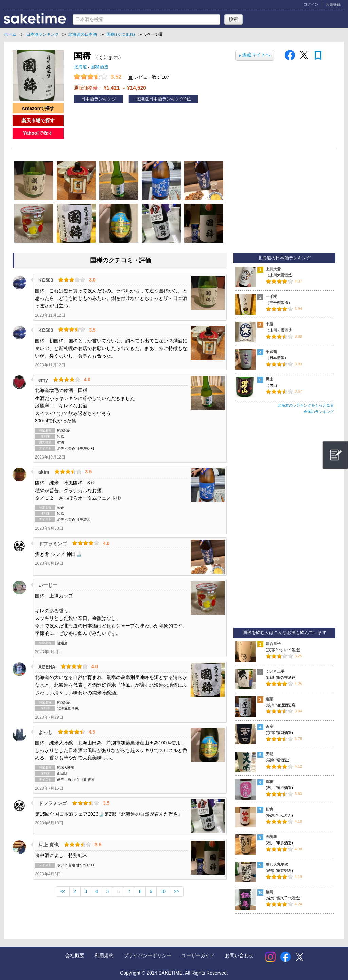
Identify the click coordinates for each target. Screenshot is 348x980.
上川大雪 (273, 269)
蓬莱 (269, 699)
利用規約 (104, 955)
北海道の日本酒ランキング (284, 258)
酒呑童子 (273, 644)
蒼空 (269, 726)
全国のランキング (319, 412)
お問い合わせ (239, 955)
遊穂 (269, 782)
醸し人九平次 (277, 864)
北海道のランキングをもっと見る (306, 405)
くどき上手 (275, 671)
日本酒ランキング (99, 99)
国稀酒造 (100, 67)
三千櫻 (271, 296)
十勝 (269, 324)
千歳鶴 (271, 352)
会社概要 (75, 955)
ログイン (311, 4)
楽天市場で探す (38, 121)
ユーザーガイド (198, 955)
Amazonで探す (38, 108)
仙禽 (269, 809)
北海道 (81, 67)
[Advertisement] (284, 524)
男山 (269, 379)
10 (163, 891)
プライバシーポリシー (147, 955)
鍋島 (269, 892)
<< (63, 891)
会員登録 (333, 4)
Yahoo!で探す (38, 133)
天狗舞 (271, 837)
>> (177, 891)
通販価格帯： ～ (110, 88)
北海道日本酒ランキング (160, 99)
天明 (269, 754)
